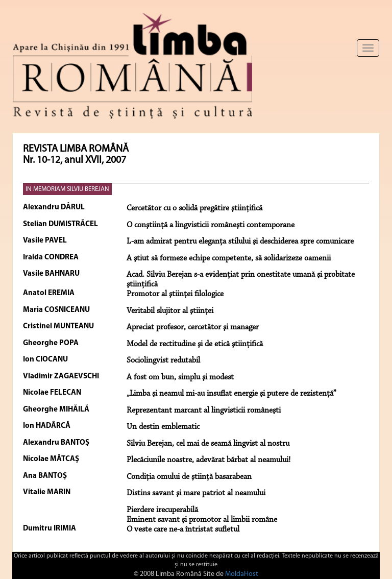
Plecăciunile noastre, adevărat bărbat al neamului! (209, 460)
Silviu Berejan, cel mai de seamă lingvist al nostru (208, 444)
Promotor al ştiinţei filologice (175, 294)
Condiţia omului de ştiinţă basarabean (189, 477)
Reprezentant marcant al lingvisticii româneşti (204, 411)
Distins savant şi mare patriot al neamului (196, 493)
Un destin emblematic (163, 427)
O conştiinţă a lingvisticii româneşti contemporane (211, 225)
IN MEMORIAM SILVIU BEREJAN (67, 189)
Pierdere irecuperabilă (162, 510)
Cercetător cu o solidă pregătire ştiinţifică (194, 208)
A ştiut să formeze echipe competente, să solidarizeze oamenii (229, 258)
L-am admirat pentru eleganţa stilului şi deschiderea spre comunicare (240, 242)
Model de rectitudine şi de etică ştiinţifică (195, 344)
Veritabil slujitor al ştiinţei (170, 311)
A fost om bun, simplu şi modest (180, 377)
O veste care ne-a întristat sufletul (183, 529)
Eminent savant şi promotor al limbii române (202, 520)
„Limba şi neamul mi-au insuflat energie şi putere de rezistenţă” (231, 394)
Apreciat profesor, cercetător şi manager (193, 327)
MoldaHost (242, 574)
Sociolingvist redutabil (163, 360)
